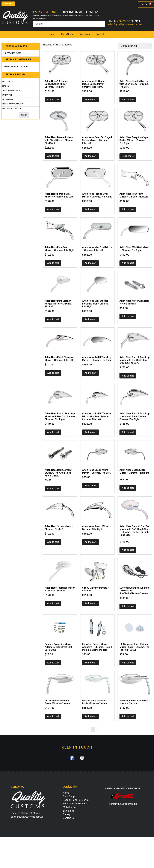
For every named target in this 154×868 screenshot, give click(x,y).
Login (8, 4)
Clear (24, 115)
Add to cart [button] (53, 100)
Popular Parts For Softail (76, 800)
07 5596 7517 (124, 21)
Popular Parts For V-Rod (76, 804)
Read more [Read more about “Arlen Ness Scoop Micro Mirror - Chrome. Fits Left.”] (90, 486)
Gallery (67, 815)
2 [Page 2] (97, 730)
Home (52, 34)
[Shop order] (135, 46)
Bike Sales (84, 34)
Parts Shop (67, 34)
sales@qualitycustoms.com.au (125, 24)
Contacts (100, 34)
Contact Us (69, 818)
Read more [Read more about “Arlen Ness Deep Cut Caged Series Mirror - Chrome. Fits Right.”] (128, 156)
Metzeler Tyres (71, 807)
